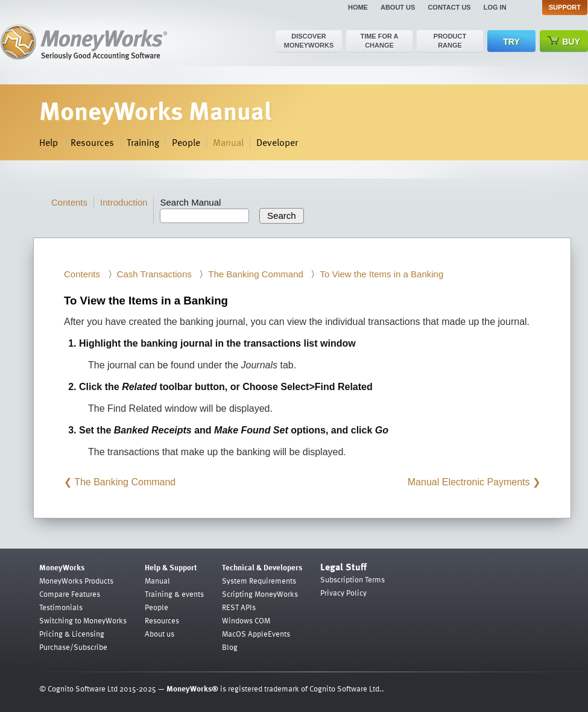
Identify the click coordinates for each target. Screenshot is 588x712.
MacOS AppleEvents (256, 634)
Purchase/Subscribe (73, 647)
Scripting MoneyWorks (260, 594)
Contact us (449, 7)
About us (398, 7)
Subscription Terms (352, 579)
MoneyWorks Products (76, 581)
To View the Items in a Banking (381, 274)
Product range (450, 41)
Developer (277, 142)
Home (358, 7)
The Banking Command (256, 274)
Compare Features (70, 594)
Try (511, 42)
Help (49, 142)
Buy (564, 41)
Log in (495, 7)
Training (143, 142)
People (186, 142)
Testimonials (61, 607)
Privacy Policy (343, 593)
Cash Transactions (154, 274)
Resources (92, 142)
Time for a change (379, 41)
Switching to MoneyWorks (83, 620)
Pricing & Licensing (72, 634)
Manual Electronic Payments (469, 482)
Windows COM (246, 620)
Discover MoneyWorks (309, 41)
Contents (69, 202)
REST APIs (239, 607)
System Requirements (259, 581)
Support (565, 7)
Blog (230, 647)
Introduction (124, 202)
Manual (228, 142)
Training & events (174, 594)
